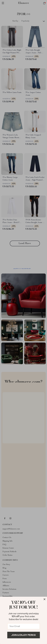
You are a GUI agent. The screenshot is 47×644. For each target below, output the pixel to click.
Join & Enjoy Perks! (23, 635)
